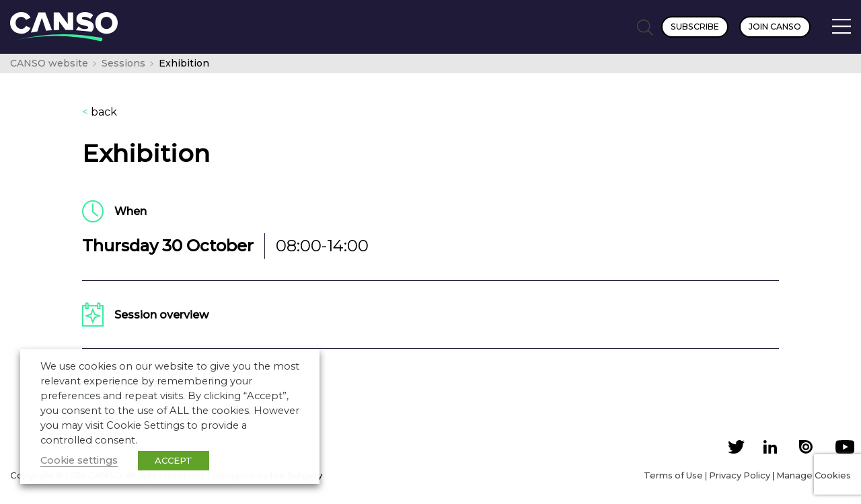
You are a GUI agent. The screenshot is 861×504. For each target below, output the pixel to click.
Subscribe (695, 27)
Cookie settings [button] (79, 460)
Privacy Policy (740, 475)
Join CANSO (775, 27)
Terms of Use (673, 475)
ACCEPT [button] (174, 460)
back (100, 112)
